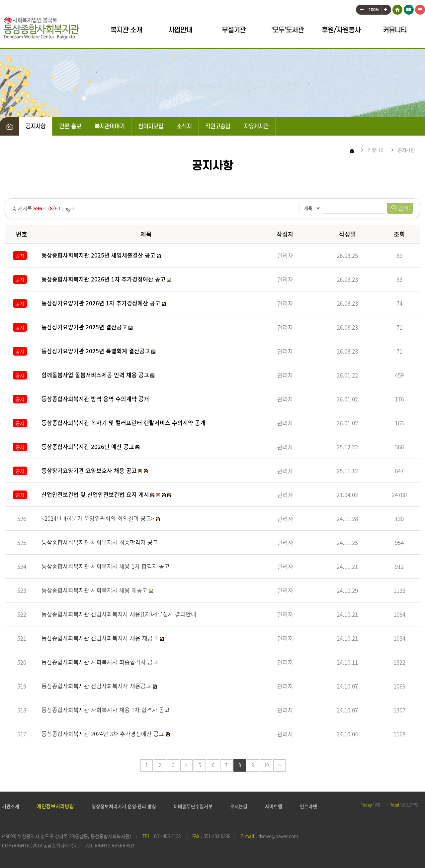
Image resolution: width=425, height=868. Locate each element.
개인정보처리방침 (55, 806)
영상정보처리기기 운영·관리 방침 (124, 806)
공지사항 (36, 126)
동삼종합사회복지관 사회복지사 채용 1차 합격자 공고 (106, 566)
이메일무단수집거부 (193, 806)
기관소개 (11, 806)
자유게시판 (256, 126)
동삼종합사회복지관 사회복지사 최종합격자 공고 (100, 542)
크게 (386, 8)
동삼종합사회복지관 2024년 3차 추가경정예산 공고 (104, 734)
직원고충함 (218, 126)
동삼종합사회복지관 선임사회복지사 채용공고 (97, 686)
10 (266, 765)
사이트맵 (420, 8)
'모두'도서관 (288, 30)
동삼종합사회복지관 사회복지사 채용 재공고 (95, 590)
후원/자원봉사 (341, 30)
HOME (397, 8)
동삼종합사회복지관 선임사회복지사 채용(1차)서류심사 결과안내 (119, 614)
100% (374, 8)
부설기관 (234, 30)
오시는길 (239, 806)
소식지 (184, 126)
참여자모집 (151, 126)
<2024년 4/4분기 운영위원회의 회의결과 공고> (99, 518)
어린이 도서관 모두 (409, 8)
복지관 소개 (126, 30)
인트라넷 (308, 806)
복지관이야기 (110, 126)
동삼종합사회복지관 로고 (41, 28)
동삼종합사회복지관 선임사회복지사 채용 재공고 (101, 638)
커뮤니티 (395, 30)
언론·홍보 (70, 126)
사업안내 (180, 30)
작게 (361, 8)
